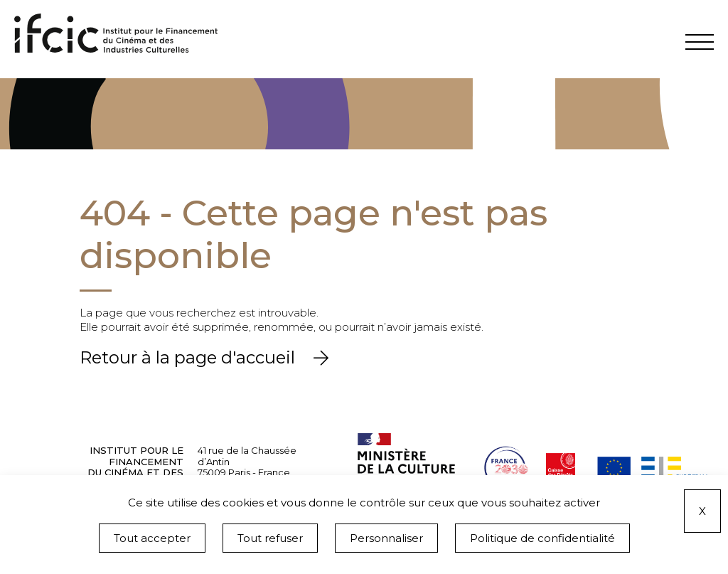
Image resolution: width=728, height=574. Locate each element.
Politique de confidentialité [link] (542, 538)
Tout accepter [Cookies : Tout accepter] (152, 538)
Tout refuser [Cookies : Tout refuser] (270, 538)
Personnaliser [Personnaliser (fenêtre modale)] (386, 538)
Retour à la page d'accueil (189, 357)
